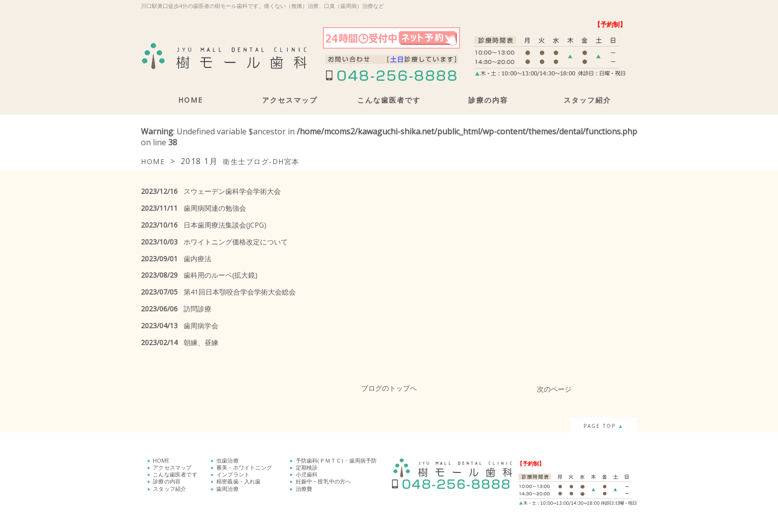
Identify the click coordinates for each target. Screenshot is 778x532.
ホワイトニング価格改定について (214, 242)
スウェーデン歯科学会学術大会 (211, 191)
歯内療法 (176, 259)
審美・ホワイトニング (244, 467)
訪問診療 (176, 309)
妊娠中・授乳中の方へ (324, 481)
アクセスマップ (290, 100)
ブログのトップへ (389, 388)
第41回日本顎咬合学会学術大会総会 (218, 292)
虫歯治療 (227, 460)
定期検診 (307, 467)
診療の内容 (488, 100)
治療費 (304, 488)
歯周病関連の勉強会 (194, 208)
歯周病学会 (180, 325)
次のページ (554, 389)
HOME (191, 100)
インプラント (233, 474)
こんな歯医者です (389, 100)
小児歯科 (307, 474)
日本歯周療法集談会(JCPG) (204, 225)
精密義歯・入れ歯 (239, 481)
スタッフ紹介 (587, 100)
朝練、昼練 (180, 342)
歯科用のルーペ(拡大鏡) (199, 275)
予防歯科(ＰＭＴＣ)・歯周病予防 (336, 460)
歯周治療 (227, 488)
